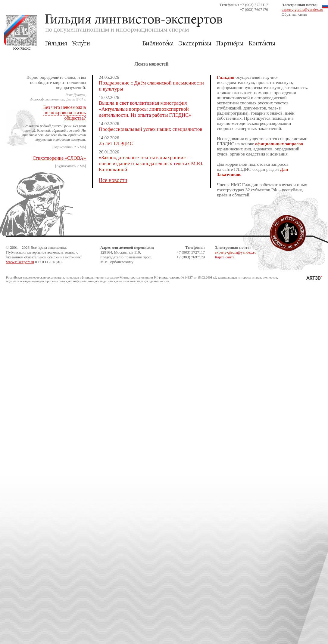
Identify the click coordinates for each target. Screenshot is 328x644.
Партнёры (230, 44)
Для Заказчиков (116, 44)
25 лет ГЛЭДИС (116, 143)
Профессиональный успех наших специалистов (151, 129)
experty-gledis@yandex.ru (302, 9)
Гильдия (56, 44)
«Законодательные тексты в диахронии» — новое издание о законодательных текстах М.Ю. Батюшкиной (151, 163)
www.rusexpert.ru (20, 262)
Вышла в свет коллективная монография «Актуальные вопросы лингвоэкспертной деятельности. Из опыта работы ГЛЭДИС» (145, 109)
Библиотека (158, 44)
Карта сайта (225, 257)
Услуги (81, 44)
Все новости (113, 180)
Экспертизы (195, 44)
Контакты (262, 44)
